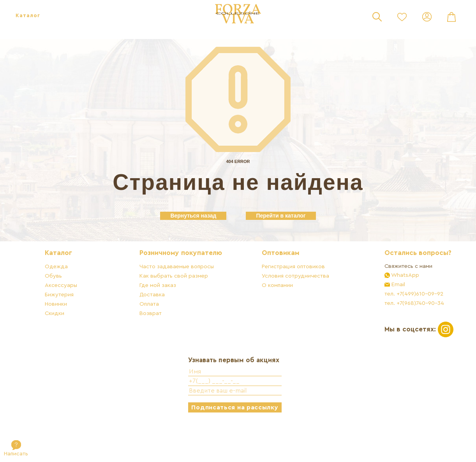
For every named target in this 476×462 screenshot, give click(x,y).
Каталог (28, 15)
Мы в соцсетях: (404, 353)
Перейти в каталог (281, 216)
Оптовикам (276, 277)
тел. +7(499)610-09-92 (399, 318)
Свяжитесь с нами (393, 290)
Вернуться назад (193, 216)
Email (382, 309)
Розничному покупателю (186, 277)
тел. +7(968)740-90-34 (399, 327)
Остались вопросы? (403, 277)
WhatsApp (389, 299)
